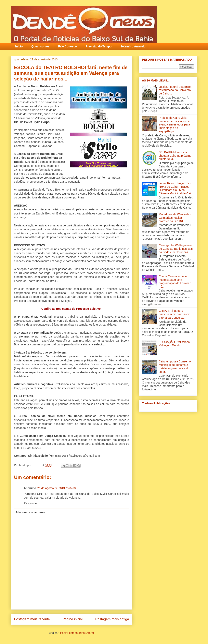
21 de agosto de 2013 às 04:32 (57, 488)
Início (19, 46)
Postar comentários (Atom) (77, 633)
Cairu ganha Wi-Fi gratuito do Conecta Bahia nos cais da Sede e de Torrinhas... (176, 249)
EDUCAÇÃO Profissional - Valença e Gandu (175, 344)
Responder (31, 503)
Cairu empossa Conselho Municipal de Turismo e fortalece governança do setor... (175, 366)
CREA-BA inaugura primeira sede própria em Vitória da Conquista (175, 314)
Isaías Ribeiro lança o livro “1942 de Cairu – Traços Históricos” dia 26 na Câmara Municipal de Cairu (176, 188)
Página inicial (73, 619)
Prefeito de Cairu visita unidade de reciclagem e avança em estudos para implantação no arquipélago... (174, 125)
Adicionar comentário (30, 512)
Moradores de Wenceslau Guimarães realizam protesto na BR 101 (175, 218)
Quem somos (41, 46)
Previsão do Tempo (99, 46)
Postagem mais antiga (112, 619)
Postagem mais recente (32, 619)
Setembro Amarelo (133, 46)
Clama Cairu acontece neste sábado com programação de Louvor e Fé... (175, 281)
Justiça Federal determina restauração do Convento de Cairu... (175, 90)
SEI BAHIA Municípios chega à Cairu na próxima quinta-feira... (175, 156)
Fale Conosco (67, 46)
